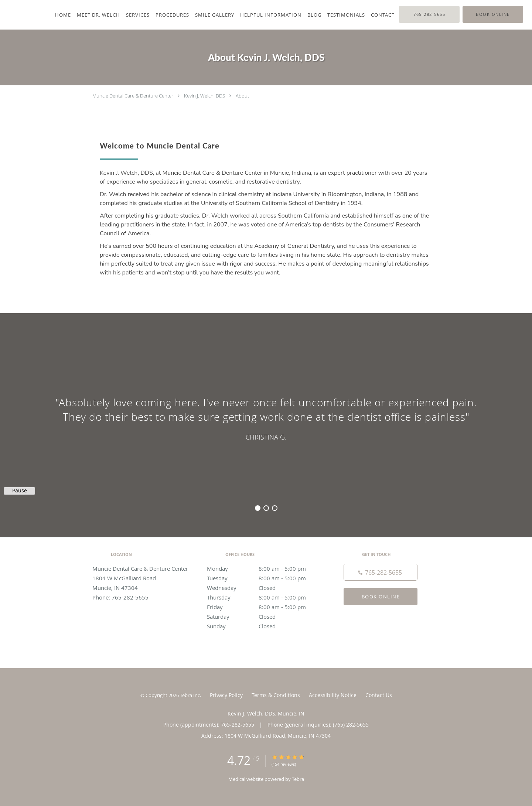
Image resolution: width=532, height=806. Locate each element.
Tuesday (264, 578)
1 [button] (258, 508)
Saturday (264, 617)
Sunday (264, 626)
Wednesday (264, 588)
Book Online (381, 597)
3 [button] (275, 508)
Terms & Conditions (276, 695)
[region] (266, 418)
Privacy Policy (226, 695)
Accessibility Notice (333, 695)
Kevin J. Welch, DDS (204, 96)
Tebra (298, 779)
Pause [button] (20, 491)
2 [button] (266, 508)
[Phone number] (381, 572)
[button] (493, 14)
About (242, 96)
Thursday (264, 597)
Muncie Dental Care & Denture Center (133, 96)
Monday (264, 568)
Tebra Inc (190, 695)
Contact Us (379, 695)
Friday (264, 607)
